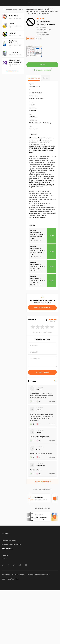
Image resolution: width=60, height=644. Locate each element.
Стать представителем (42, 308)
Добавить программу (9, 540)
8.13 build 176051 (44, 30)
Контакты (5, 555)
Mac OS (39, 39)
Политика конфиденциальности (39, 574)
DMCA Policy (6, 574)
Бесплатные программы (35, 9)
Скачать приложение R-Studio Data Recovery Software (38, 235)
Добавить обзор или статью (11, 544)
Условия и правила (19, 574)
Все (55, 381)
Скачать (42, 65)
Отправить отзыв (42, 372)
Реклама (4, 559)
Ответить (52, 401)
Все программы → (13, 71)
